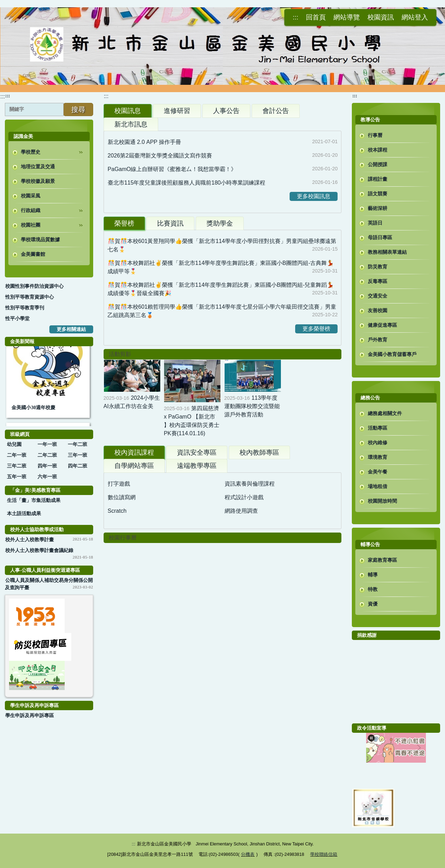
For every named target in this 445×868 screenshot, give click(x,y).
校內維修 (378, 443)
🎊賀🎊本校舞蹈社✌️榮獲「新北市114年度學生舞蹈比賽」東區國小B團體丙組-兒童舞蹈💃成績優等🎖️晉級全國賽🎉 (221, 289)
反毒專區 (378, 281)
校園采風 (31, 196)
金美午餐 (378, 472)
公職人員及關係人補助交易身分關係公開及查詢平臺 (49, 584)
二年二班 (47, 455)
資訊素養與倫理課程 (250, 484)
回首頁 (316, 17)
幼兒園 (14, 444)
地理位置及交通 (38, 167)
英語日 (375, 223)
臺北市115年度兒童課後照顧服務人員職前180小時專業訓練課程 (187, 183)
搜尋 (78, 109)
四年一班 (47, 466)
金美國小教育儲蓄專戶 (392, 354)
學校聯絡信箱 (324, 854)
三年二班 (17, 466)
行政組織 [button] (52, 209)
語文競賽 (378, 194)
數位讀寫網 (122, 497)
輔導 (373, 575)
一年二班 (78, 444)
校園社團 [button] (52, 224)
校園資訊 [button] (381, 17)
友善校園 (378, 311)
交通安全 (378, 296)
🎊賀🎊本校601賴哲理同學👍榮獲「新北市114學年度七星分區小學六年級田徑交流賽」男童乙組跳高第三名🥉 (222, 311)
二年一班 (17, 455)
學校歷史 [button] (52, 151)
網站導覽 (347, 17)
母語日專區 (380, 238)
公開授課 (378, 165)
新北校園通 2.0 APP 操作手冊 (144, 142)
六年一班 (47, 477)
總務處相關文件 (385, 413)
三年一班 (78, 455)
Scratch (117, 511)
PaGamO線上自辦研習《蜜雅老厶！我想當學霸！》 (172, 169)
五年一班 (17, 477)
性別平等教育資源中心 (30, 297)
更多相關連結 (71, 329)
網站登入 (415, 17)
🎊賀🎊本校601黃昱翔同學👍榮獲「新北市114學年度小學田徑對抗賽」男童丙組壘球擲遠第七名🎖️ (222, 245)
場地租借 (378, 486)
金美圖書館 (33, 254)
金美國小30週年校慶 (33, 409)
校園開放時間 (382, 501)
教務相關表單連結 (387, 252)
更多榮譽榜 (316, 329)
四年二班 (78, 466)
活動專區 (378, 428)
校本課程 (378, 150)
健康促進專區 (382, 325)
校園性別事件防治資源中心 (34, 286)
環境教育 (378, 457)
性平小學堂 (17, 319)
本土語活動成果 (24, 514)
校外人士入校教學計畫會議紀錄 (39, 550)
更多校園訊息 (314, 196)
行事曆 (375, 135)
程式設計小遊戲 (244, 497)
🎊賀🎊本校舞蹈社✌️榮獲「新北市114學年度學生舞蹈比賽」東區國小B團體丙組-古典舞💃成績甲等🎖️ (221, 267)
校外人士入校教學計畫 (30, 540)
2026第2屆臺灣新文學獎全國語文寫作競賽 (160, 156)
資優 (373, 604)
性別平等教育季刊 (25, 308)
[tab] (128, 111)
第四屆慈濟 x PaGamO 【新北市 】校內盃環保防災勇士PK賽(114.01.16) (192, 421)
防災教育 (378, 267)
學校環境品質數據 (40, 240)
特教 (373, 589)
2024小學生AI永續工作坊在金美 (132, 402)
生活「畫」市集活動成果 (34, 500)
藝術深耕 (378, 208)
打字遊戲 (119, 484)
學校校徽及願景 (38, 181)
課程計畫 (378, 179)
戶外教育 (378, 340)
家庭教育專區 (382, 560)
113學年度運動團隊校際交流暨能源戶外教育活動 (252, 406)
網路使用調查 (241, 511)
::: (3, 96)
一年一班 (47, 444)
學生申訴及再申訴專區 (30, 716)
